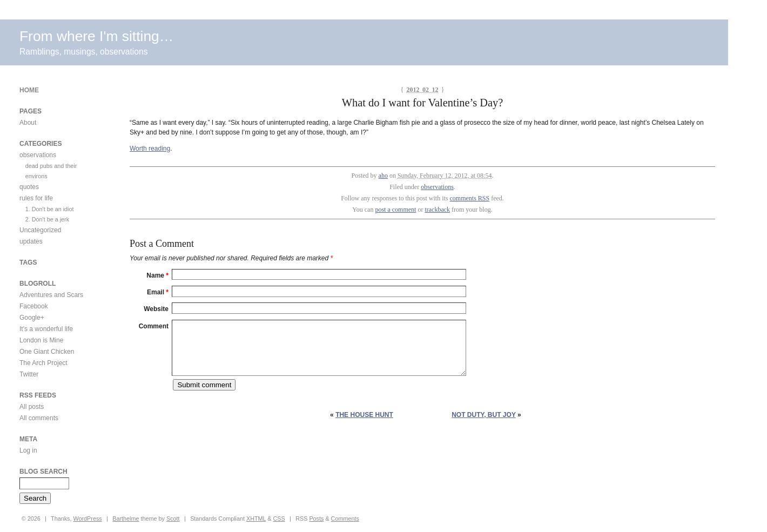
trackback (437, 210)
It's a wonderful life (46, 329)
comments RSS (470, 198)
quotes (29, 187)
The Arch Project (43, 363)
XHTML (256, 518)
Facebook (34, 306)
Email (158, 292)
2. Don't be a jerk (47, 219)
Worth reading (150, 149)
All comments (39, 418)
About (28, 123)
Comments (345, 518)
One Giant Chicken (47, 352)
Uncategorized (40, 230)
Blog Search (43, 472)
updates (31, 241)
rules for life (36, 198)
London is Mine (41, 340)
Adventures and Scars (51, 295)
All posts (32, 407)
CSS (279, 518)
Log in (28, 450)
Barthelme (126, 518)
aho (383, 176)
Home (29, 90)
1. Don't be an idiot (50, 209)
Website (156, 309)
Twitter (29, 374)
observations (437, 187)
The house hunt (364, 415)
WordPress (88, 518)
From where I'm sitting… (96, 36)
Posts (316, 518)
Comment (154, 326)
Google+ (32, 318)
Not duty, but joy (483, 415)
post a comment (395, 210)
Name (157, 275)
